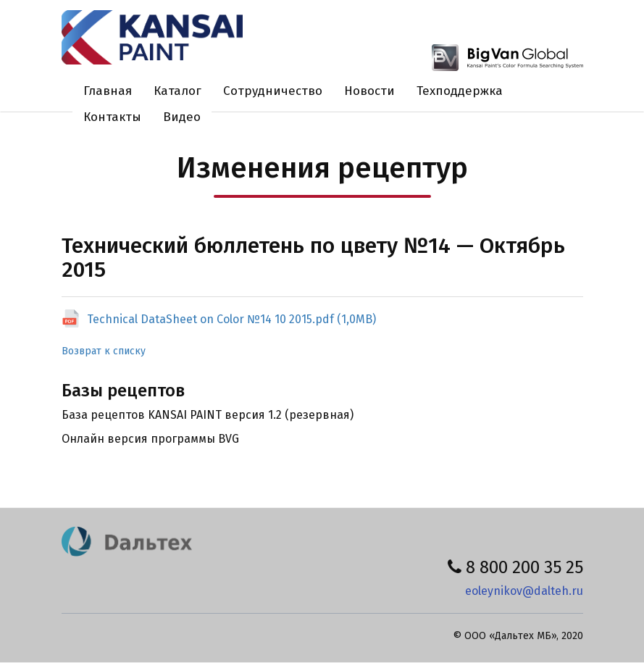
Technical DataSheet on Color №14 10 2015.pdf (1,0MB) (231, 319)
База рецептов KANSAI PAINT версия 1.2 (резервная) (208, 415)
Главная (108, 91)
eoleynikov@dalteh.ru (524, 591)
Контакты (112, 117)
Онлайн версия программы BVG (150, 439)
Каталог (177, 91)
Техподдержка (460, 91)
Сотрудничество (273, 91)
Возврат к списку (104, 351)
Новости (369, 91)
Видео (182, 117)
